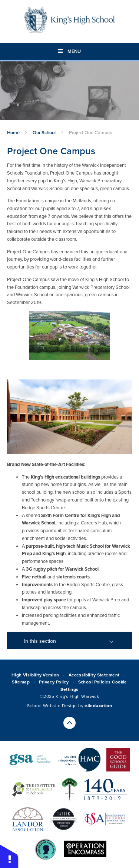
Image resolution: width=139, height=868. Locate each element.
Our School (44, 133)
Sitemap (21, 682)
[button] (9, 856)
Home (13, 133)
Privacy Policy (54, 682)
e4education (98, 706)
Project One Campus (90, 133)
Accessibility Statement (94, 675)
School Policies (95, 682)
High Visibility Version (35, 675)
